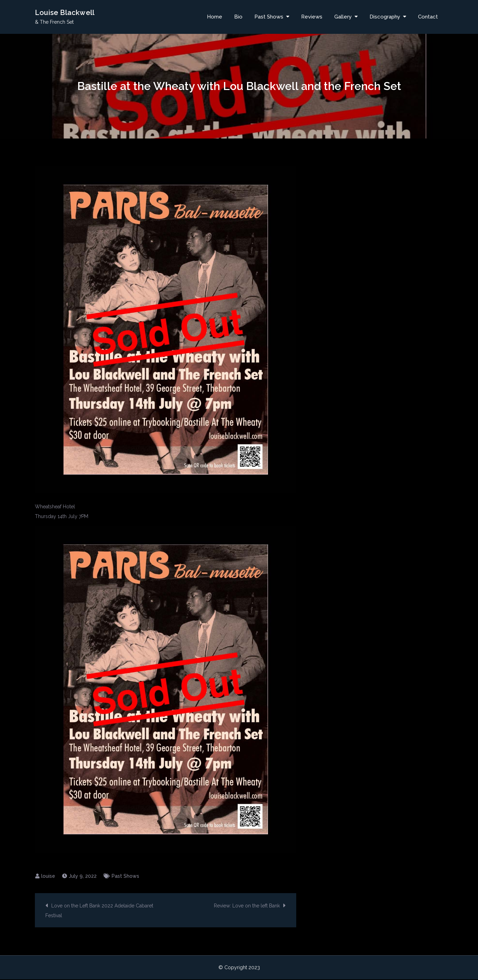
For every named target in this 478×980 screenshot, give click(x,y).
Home (215, 17)
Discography (385, 17)
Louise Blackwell (65, 13)
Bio (238, 17)
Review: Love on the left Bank (247, 906)
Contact (428, 17)
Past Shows (269, 17)
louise (48, 877)
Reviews (312, 17)
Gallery (343, 17)
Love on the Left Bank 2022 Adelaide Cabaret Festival (99, 911)
